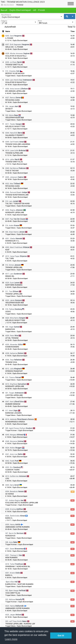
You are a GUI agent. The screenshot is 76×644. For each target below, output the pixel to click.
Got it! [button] (61, 636)
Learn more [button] (11, 639)
